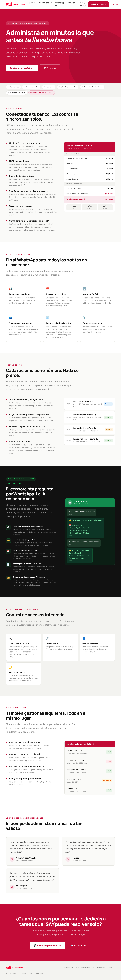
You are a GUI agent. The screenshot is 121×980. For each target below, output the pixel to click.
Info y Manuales (99, 967)
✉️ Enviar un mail (79, 946)
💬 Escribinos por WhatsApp (48, 946)
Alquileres (72, 3)
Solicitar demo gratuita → (22, 68)
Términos (111, 967)
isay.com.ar (69, 967)
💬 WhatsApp (50, 68)
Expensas (32, 3)
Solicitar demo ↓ (99, 4)
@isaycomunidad (83, 967)
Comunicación (45, 3)
